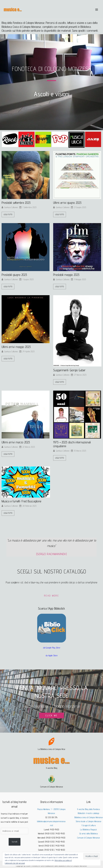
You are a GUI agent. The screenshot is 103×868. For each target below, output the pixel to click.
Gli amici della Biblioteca (89, 833)
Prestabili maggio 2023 (66, 275)
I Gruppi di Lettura (89, 825)
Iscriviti (15, 842)
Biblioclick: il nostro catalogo (88, 813)
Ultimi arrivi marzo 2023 (16, 442)
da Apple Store (52, 655)
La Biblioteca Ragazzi (88, 829)
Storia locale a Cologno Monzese (88, 821)
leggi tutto (8, 214)
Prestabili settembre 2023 (16, 203)
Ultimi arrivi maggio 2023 (16, 347)
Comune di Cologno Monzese (88, 838)
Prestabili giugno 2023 (14, 275)
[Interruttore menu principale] (97, 10)
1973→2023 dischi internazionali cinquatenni (72, 444)
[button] (5, 140)
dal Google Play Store (52, 648)
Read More (52, 596)
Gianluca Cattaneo (11, 207)
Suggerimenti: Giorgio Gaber (69, 370)
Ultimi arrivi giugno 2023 (67, 203)
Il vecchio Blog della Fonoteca (88, 809)
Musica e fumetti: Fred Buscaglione (21, 501)
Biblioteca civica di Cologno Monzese (89, 817)
